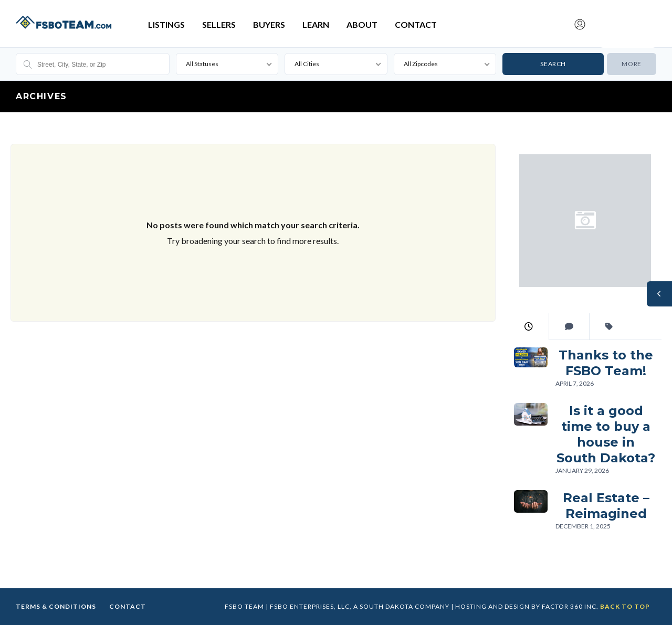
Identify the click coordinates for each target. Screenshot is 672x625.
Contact (416, 24)
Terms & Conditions (56, 606)
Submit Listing (628, 12)
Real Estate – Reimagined (606, 506)
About (362, 24)
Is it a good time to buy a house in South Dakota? (606, 434)
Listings (166, 24)
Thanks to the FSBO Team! (606, 363)
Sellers (219, 24)
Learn (316, 24)
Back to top (625, 606)
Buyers (269, 24)
